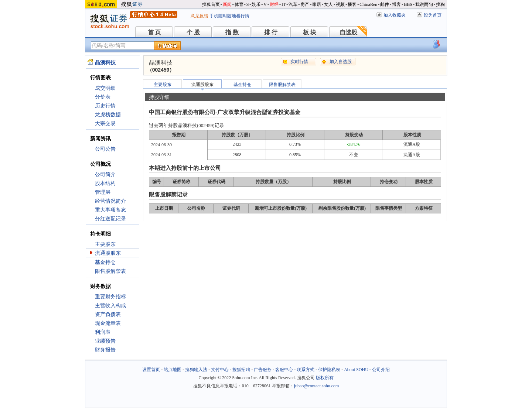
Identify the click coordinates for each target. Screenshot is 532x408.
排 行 (271, 32)
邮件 (385, 4)
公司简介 (105, 174)
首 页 (154, 32)
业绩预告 (105, 341)
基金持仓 (105, 262)
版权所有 (325, 378)
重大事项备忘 (110, 210)
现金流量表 (108, 323)
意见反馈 (199, 16)
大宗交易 (105, 124)
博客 (396, 4)
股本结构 (105, 183)
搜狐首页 (211, 4)
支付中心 (220, 370)
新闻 (227, 4)
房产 (305, 4)
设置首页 (151, 370)
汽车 (293, 4)
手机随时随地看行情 (229, 16)
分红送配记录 (110, 219)
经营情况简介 (110, 201)
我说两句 (424, 4)
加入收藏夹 (395, 15)
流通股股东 (108, 253)
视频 (340, 4)
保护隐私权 (329, 370)
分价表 (103, 97)
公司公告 (105, 149)
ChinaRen (368, 4)
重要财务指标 (110, 297)
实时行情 (299, 62)
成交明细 (105, 88)
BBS (408, 4)
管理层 (103, 192)
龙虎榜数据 (108, 115)
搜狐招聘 (241, 370)
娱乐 (256, 4)
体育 (239, 4)
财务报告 (105, 350)
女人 (328, 4)
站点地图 (173, 370)
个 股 (193, 32)
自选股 (348, 32)
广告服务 (263, 370)
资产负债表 (108, 314)
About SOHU (356, 370)
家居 (317, 4)
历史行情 (105, 106)
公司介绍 (381, 370)
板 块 (310, 32)
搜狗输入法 (196, 370)
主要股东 (105, 244)
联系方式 (306, 370)
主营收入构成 (110, 306)
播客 (352, 4)
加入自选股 (341, 62)
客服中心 (284, 370)
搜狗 (440, 4)
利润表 (103, 332)
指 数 (232, 32)
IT (284, 4)
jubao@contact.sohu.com (317, 386)
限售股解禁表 (110, 271)
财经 (274, 4)
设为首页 (433, 15)
